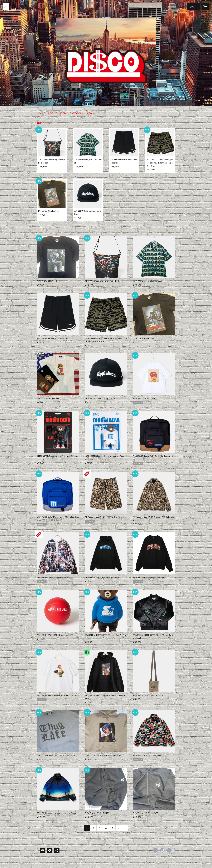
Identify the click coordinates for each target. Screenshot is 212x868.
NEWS (90, 113)
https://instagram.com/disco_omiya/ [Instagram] (162, 850)
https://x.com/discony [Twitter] (155, 850)
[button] (194, 7)
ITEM (63, 113)
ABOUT (52, 113)
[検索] (7, 7)
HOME (41, 113)
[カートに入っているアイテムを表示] (205, 7)
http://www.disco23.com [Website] (169, 850)
